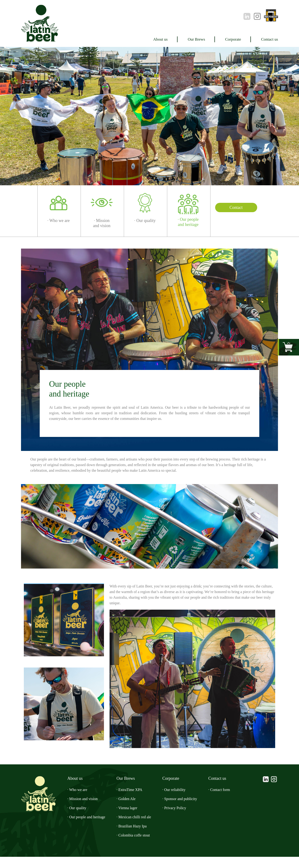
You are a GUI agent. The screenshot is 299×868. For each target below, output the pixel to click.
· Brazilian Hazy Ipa (135, 837)
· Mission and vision (80, 810)
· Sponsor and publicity (186, 810)
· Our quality (74, 819)
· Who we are (75, 801)
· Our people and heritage (87, 828)
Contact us (267, 39)
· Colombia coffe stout (138, 846)
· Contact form (227, 801)
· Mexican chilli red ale (137, 828)
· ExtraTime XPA (132, 801)
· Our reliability (178, 801)
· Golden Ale (128, 810)
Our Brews (184, 39)
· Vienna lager (130, 819)
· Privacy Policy (178, 819)
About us (144, 39)
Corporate (225, 39)
